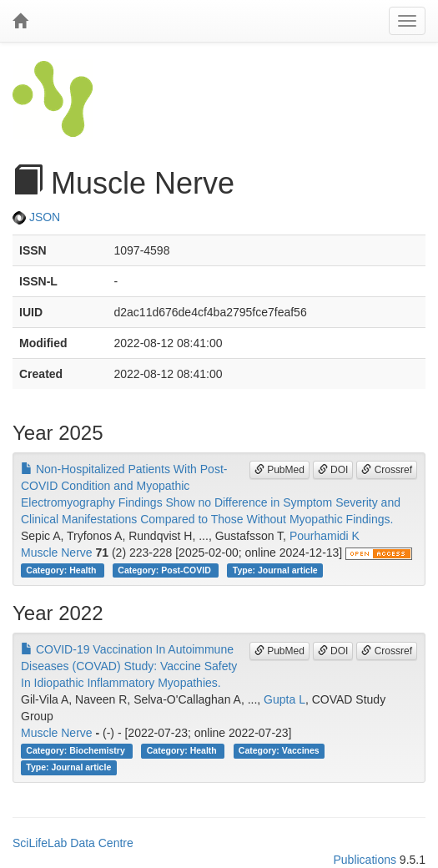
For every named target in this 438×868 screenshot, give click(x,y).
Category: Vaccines (279, 750)
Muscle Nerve (57, 553)
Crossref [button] (387, 470)
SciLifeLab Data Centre (73, 843)
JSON (36, 217)
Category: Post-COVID (165, 570)
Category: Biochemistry (76, 750)
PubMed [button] (279, 470)
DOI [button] (333, 470)
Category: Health (62, 570)
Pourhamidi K (325, 536)
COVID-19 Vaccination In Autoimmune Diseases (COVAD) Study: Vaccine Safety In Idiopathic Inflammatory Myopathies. (129, 666)
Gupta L (284, 699)
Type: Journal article (275, 570)
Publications (365, 860)
